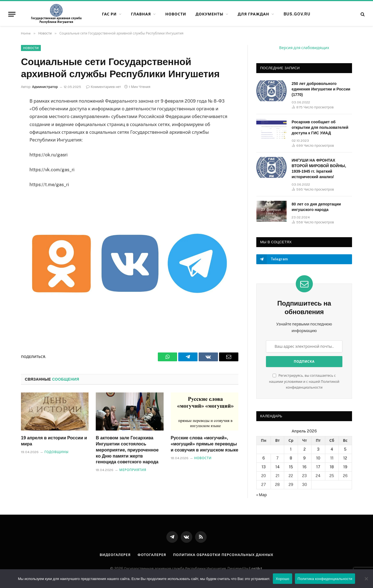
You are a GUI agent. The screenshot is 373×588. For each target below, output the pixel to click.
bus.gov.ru (297, 14)
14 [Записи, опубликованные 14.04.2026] (278, 467)
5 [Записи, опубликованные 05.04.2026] (345, 449)
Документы (210, 14)
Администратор (45, 87)
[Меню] (12, 14)
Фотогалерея (152, 555)
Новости (176, 14)
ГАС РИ (109, 14)
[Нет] (366, 579)
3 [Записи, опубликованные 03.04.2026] (318, 449)
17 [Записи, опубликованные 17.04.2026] (318, 467)
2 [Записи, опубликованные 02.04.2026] (305, 449)
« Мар (262, 495)
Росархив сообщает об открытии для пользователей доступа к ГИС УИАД (320, 127)
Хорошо (282, 579)
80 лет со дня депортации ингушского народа (316, 207)
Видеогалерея (115, 555)
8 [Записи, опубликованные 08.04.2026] (291, 458)
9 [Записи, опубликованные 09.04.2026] (304, 458)
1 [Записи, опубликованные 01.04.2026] (291, 449)
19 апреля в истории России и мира (54, 441)
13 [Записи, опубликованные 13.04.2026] (264, 467)
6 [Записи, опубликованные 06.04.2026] (264, 458)
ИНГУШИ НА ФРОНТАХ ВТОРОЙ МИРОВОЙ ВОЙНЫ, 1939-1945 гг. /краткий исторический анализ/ (319, 169)
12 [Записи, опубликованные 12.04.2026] (345, 458)
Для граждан (253, 14)
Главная (141, 14)
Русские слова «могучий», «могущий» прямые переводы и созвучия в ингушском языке (205, 444)
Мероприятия (133, 470)
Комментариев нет (104, 87)
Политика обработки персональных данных (223, 555)
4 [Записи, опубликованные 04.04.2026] (332, 449)
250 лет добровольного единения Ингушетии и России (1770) (321, 89)
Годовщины (57, 452)
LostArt (256, 569)
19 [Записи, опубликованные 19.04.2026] (345, 467)
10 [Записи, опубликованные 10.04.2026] (318, 458)
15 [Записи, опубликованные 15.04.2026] (291, 467)
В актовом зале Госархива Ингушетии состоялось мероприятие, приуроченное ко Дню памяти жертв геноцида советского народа (127, 450)
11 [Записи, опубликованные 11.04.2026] (332, 458)
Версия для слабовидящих (304, 48)
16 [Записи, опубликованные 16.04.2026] (304, 467)
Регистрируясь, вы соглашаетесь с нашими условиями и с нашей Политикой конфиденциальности (304, 381)
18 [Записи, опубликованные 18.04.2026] (332, 467)
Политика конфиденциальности (325, 579)
